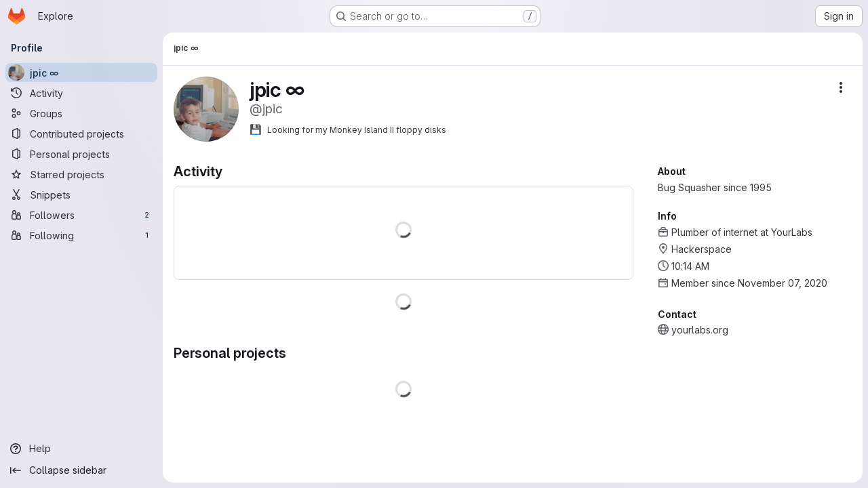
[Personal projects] (81, 154)
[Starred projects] (81, 174)
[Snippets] (81, 195)
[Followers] (81, 215)
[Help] (81, 449)
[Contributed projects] (81, 134)
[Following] (81, 235)
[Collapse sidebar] (81, 470)
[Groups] (81, 113)
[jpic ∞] (81, 73)
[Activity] (81, 93)
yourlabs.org (700, 330)
